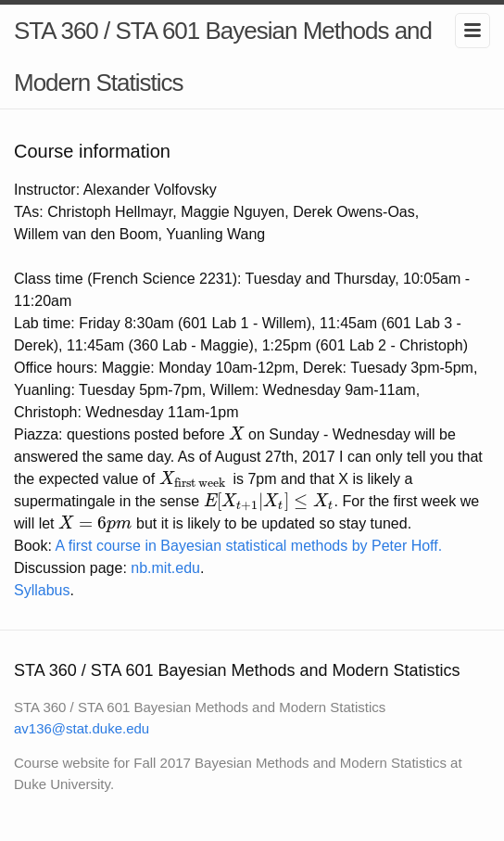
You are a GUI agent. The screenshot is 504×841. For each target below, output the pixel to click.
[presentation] (236, 434)
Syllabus (42, 590)
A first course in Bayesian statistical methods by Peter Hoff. (248, 546)
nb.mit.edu (165, 568)
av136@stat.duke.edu (82, 728)
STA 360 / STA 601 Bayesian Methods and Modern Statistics (223, 57)
